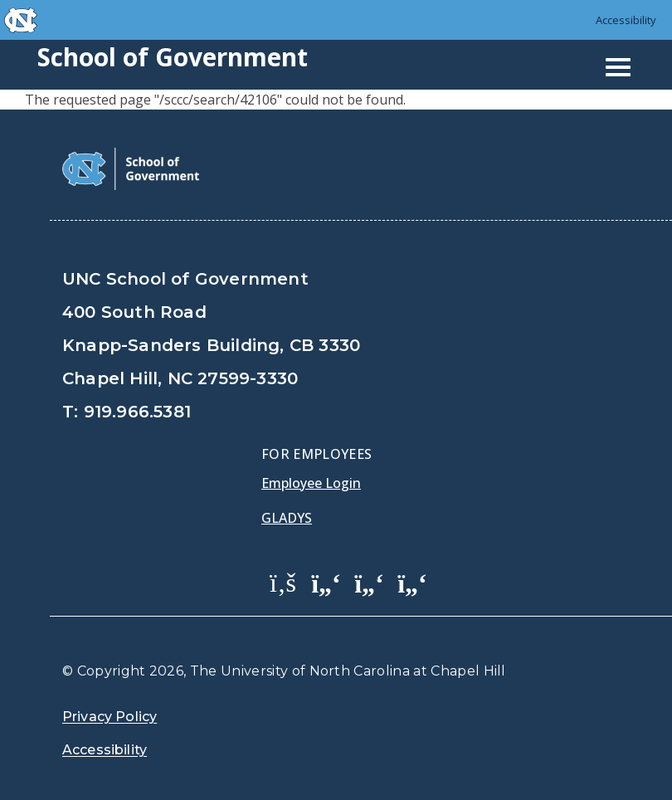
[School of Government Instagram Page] (412, 582)
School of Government (173, 57)
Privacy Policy (110, 717)
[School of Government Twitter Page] (326, 582)
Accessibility (626, 20)
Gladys (287, 518)
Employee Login (311, 483)
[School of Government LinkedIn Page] (369, 582)
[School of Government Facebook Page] (283, 582)
